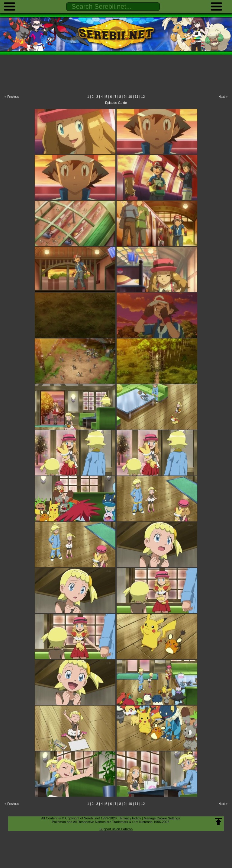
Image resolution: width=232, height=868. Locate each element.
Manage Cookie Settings (162, 818)
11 (137, 97)
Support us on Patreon (116, 829)
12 (143, 97)
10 (130, 97)
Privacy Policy (130, 818)
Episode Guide (116, 103)
